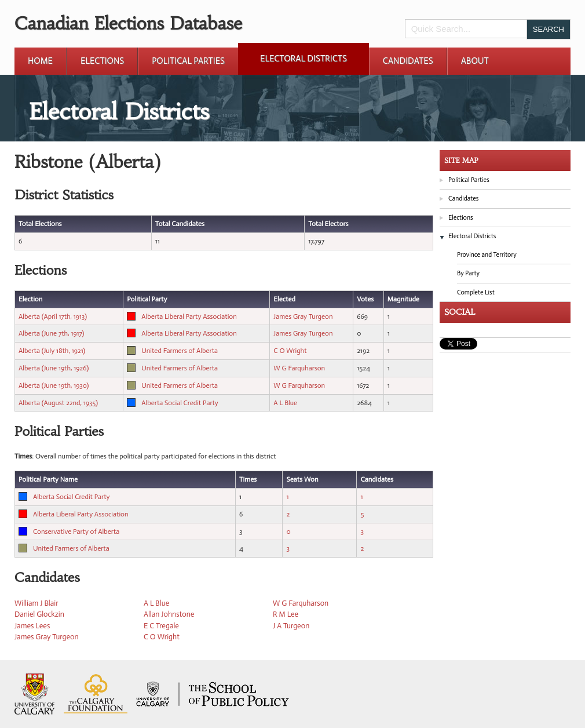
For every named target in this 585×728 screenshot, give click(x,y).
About (475, 61)
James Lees (32, 626)
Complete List (476, 292)
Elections (102, 61)
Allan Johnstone (169, 614)
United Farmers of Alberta (180, 351)
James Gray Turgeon (303, 316)
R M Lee (286, 614)
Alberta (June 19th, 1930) (54, 385)
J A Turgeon (291, 626)
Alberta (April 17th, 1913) (53, 316)
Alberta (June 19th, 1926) (54, 368)
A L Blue (285, 403)
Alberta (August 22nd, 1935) (58, 403)
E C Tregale (161, 626)
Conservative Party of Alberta (76, 532)
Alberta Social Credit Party (180, 403)
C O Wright (290, 351)
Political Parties (188, 61)
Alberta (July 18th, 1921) (52, 351)
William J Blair (36, 603)
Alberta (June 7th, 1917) (51, 333)
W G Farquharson (299, 368)
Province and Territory (487, 255)
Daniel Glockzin (39, 614)
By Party (468, 273)
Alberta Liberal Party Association (189, 316)
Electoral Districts (304, 59)
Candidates (408, 61)
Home (40, 61)
